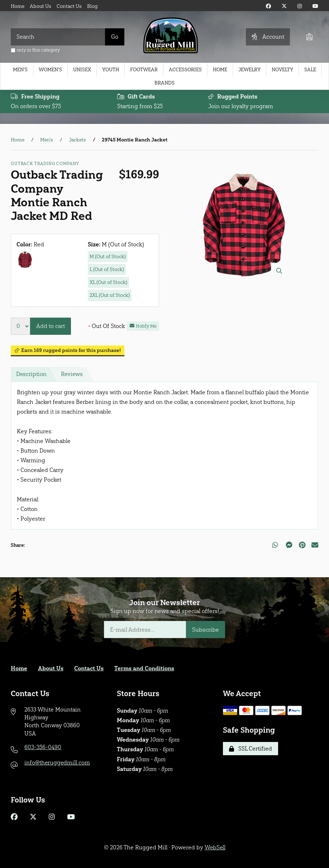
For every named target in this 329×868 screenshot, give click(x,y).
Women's (50, 70)
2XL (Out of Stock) (110, 295)
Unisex (82, 70)
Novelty (282, 70)
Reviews (73, 374)
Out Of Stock (107, 326)
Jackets (77, 140)
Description (32, 374)
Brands (164, 83)
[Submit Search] (115, 37)
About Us (40, 6)
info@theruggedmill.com (58, 763)
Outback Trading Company (45, 164)
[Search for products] (58, 37)
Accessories (185, 70)
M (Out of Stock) (108, 257)
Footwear (144, 70)
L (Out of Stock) (107, 269)
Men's (20, 70)
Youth (111, 70)
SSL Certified (251, 749)
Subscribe (206, 630)
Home (18, 6)
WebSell (215, 847)
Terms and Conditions (144, 668)
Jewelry (249, 70)
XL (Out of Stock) (108, 282)
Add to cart (51, 326)
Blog (92, 6)
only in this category (35, 50)
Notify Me (143, 326)
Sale (310, 70)
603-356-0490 (43, 747)
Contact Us (69, 6)
